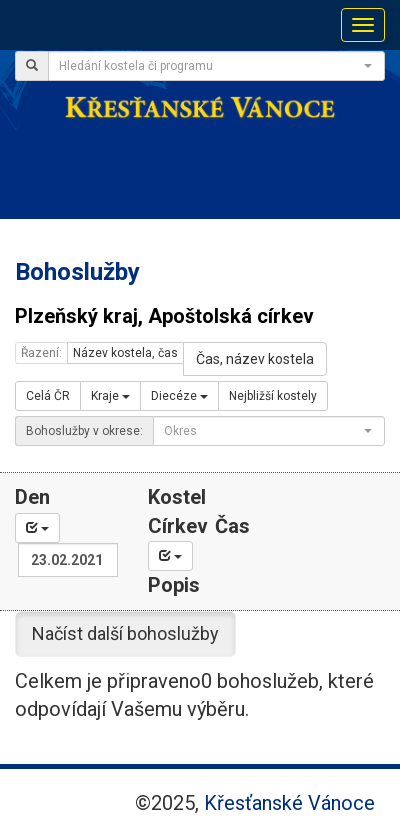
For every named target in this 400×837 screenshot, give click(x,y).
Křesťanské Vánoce (289, 803)
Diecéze (179, 396)
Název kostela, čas (125, 353)
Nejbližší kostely (273, 396)
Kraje (110, 396)
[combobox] (216, 66)
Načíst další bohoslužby (125, 633)
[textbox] (210, 66)
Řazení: (41, 353)
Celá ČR (48, 396)
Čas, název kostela (255, 359)
